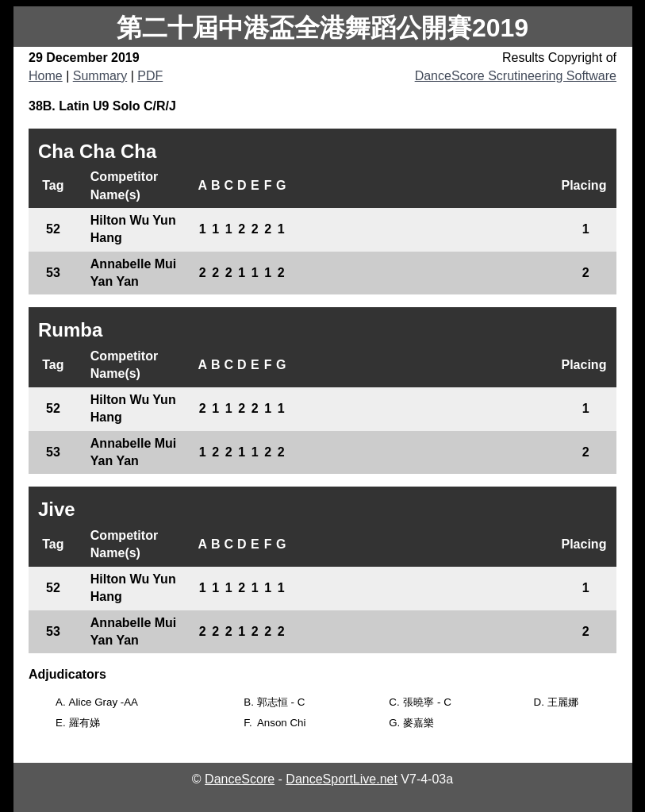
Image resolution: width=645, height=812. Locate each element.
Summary (100, 76)
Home (46, 76)
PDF (150, 76)
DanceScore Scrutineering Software (516, 76)
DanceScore (240, 779)
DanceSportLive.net (342, 779)
